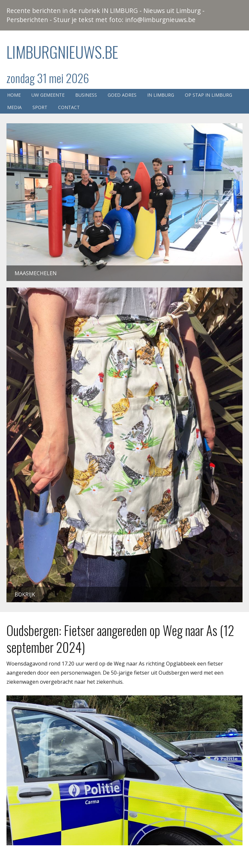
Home (14, 95)
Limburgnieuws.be (62, 52)
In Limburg (161, 95)
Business (86, 95)
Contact (69, 107)
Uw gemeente (48, 95)
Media (14, 107)
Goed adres (122, 95)
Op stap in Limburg (208, 95)
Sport (40, 107)
